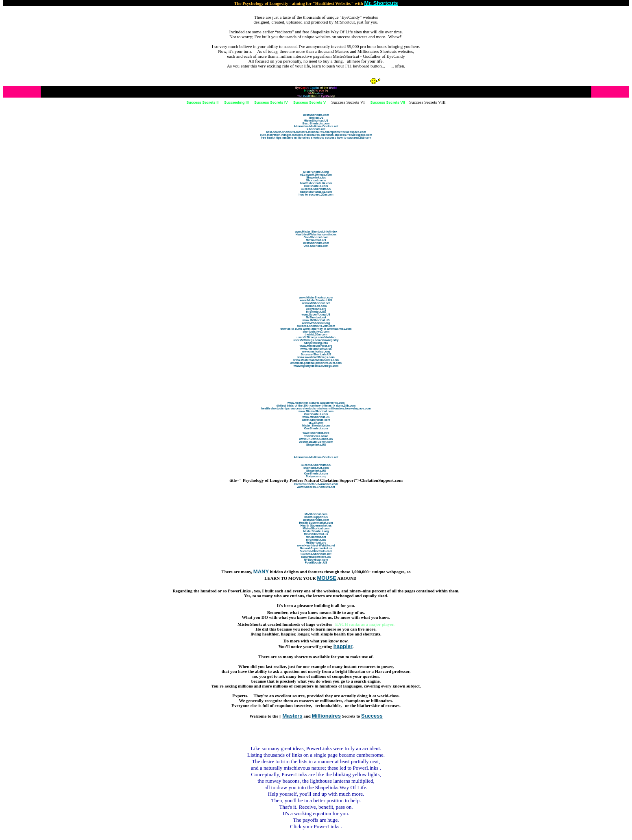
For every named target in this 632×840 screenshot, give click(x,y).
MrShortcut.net (316, 240)
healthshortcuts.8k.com (316, 183)
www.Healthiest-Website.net (316, 545)
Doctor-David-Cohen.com (316, 442)
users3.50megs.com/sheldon (316, 337)
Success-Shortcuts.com (316, 551)
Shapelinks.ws (316, 177)
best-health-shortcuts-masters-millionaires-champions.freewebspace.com (316, 132)
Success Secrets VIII (427, 102)
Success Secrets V (309, 102)
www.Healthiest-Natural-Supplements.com (316, 403)
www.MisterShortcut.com (316, 297)
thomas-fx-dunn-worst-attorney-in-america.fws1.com (316, 329)
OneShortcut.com (316, 186)
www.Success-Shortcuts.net (316, 487)
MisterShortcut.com (316, 528)
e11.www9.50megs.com (316, 175)
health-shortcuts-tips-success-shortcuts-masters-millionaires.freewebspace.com (316, 408)
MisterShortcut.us (316, 534)
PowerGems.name (316, 436)
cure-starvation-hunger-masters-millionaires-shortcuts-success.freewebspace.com (316, 135)
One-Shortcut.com (316, 237)
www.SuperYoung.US (316, 314)
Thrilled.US (316, 118)
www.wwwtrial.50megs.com (316, 357)
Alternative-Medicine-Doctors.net (316, 126)
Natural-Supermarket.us (316, 548)
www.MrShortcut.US (316, 320)
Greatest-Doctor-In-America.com (316, 484)
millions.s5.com (316, 306)
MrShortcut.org (316, 543)
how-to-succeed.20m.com (316, 195)
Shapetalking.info (316, 343)
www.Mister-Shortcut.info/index (316, 232)
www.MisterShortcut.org (316, 346)
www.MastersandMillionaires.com (316, 360)
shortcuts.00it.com (316, 468)
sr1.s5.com (316, 423)
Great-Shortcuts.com (316, 420)
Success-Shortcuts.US (316, 189)
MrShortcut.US (316, 312)
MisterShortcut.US (316, 121)
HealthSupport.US (316, 517)
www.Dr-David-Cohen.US (316, 439)
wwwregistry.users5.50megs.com (316, 366)
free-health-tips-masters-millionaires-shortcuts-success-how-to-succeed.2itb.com (316, 138)
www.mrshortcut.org (316, 351)
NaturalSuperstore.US (316, 557)
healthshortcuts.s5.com (316, 192)
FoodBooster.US (316, 563)
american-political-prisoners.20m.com (316, 363)
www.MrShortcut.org (316, 323)
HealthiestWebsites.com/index (316, 234)
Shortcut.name (316, 180)
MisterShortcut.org (316, 172)
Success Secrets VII (387, 102)
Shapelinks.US (316, 445)
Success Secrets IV (271, 102)
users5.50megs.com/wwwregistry (316, 340)
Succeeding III (236, 102)
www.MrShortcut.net (316, 303)
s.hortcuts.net (316, 129)
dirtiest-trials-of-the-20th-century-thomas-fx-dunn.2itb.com (316, 406)
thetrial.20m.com (316, 334)
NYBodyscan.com (316, 560)
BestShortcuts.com (316, 115)
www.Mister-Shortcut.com (316, 411)
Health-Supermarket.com (316, 523)
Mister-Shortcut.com (316, 425)
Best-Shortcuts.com (316, 123)
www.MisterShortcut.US (316, 300)
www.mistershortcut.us (316, 349)
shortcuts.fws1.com (316, 332)
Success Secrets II (202, 102)
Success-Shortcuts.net (316, 554)
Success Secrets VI (348, 102)
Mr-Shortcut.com (316, 514)
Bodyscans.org (316, 309)
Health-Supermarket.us (316, 526)
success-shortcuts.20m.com (316, 326)
